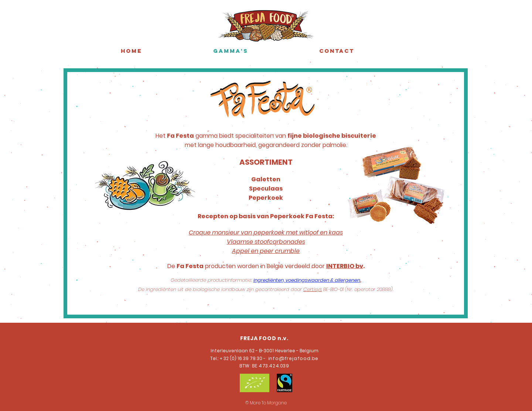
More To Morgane (268, 403)
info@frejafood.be (293, 358)
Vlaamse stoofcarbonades (266, 242)
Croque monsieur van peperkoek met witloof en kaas (266, 232)
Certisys (313, 289)
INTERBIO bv (345, 266)
